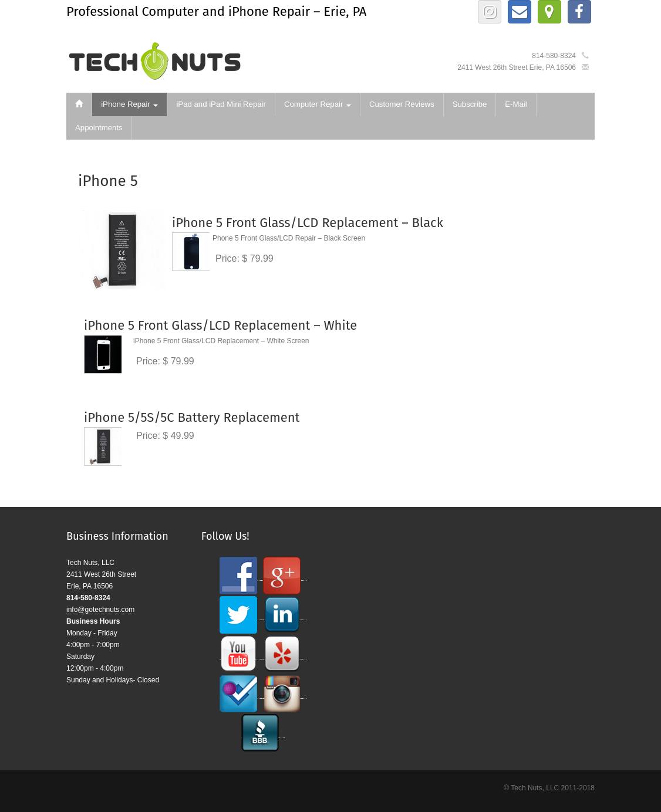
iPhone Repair (129, 104)
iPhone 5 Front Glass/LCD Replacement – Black (308, 223)
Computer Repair (318, 104)
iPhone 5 (108, 181)
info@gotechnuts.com (100, 610)
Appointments (99, 128)
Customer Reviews (402, 104)
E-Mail (516, 104)
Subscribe (470, 104)
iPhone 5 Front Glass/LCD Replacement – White (220, 325)
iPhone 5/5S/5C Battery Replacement (192, 417)
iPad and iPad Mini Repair (221, 104)
